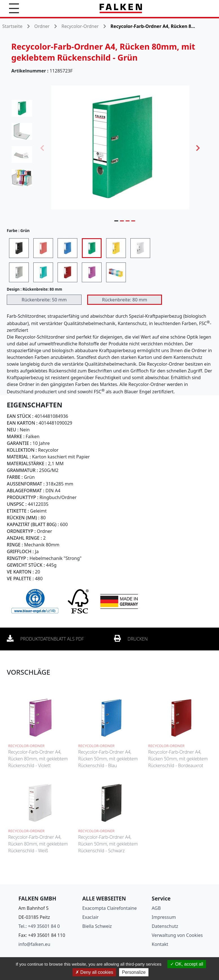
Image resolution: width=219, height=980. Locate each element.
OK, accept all (187, 964)
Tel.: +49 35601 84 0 (39, 926)
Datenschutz (165, 926)
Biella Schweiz (97, 926)
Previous (42, 147)
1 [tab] (116, 221)
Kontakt (160, 944)
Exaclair (91, 917)
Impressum (164, 917)
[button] (14, 8)
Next (198, 147)
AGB (156, 908)
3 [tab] (128, 221)
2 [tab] (122, 221)
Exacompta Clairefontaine (110, 908)
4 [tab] (133, 221)
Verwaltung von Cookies (177, 935)
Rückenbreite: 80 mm (125, 300)
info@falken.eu (34, 944)
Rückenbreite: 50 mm (44, 300)
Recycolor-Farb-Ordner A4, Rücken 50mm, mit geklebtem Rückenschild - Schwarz (108, 844)
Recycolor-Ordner (80, 26)
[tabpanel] (120, 147)
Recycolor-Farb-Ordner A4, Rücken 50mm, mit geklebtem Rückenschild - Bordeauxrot (178, 759)
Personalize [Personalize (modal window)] (134, 972)
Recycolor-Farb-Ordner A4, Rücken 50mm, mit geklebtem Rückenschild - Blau (108, 759)
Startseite (12, 26)
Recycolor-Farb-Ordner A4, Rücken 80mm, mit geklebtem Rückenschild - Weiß (38, 844)
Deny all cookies (94, 972)
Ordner (42, 26)
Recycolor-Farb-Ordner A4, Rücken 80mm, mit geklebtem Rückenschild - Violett (38, 759)
